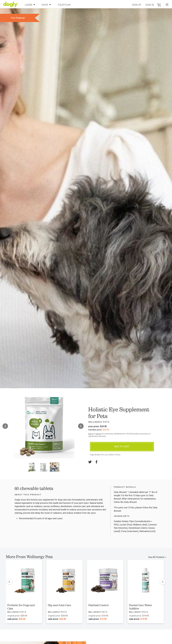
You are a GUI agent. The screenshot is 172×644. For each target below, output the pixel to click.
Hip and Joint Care (59, 605)
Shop (46, 5)
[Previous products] (9, 582)
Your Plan (64, 5)
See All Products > (157, 557)
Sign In (150, 5)
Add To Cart (122, 447)
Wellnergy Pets (99, 422)
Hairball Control (98, 605)
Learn (30, 5)
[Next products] (163, 582)
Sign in (91, 434)
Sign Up (137, 5)
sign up (98, 434)
